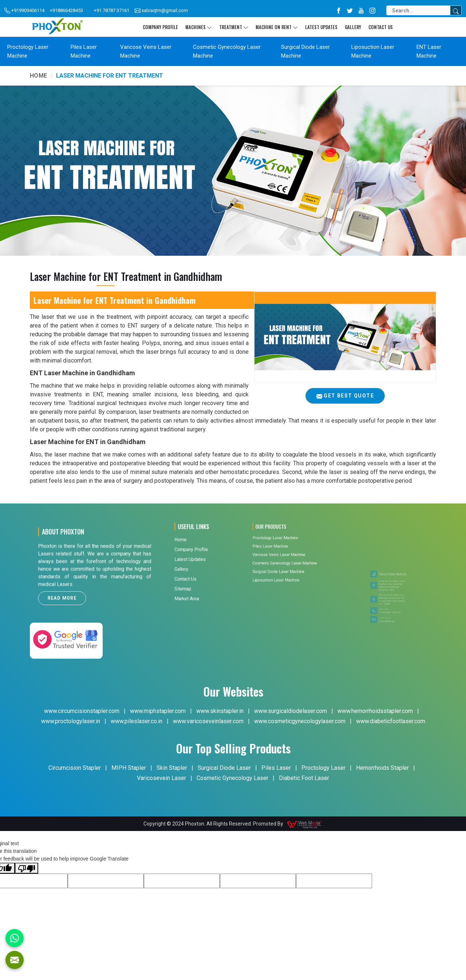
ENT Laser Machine (429, 51)
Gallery (353, 27)
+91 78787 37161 (112, 10)
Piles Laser (276, 768)
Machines (199, 27)
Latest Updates (321, 27)
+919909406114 (24, 11)
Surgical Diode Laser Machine (305, 51)
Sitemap (192, 553)
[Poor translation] (27, 868)
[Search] (418, 10)
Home (38, 76)
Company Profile (160, 27)
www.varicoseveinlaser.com (208, 721)
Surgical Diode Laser (224, 768)
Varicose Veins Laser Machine (146, 51)
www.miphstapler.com (158, 711)
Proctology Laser (323, 768)
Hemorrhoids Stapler (382, 768)
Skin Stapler (172, 768)
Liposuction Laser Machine (373, 51)
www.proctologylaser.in (71, 721)
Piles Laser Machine (84, 51)
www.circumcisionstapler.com (82, 711)
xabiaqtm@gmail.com (161, 11)
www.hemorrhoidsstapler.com (375, 711)
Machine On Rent (277, 27)
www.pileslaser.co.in (137, 721)
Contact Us (381, 27)
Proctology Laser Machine (28, 51)
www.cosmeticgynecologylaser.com (300, 721)
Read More (78, 584)
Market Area (193, 557)
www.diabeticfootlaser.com (391, 721)
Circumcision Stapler (75, 768)
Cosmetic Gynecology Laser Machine (227, 51)
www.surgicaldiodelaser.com (291, 711)
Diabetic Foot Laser (304, 778)
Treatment (234, 27)
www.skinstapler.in (220, 711)
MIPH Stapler (129, 768)
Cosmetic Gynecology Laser (232, 778)
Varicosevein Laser (161, 778)
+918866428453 (66, 10)
